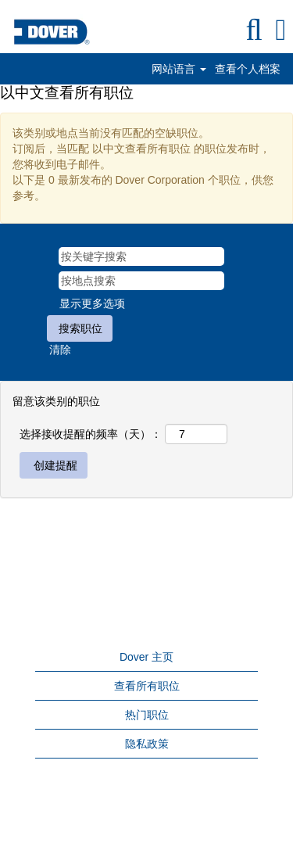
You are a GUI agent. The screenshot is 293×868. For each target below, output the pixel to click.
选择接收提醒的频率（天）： (91, 434)
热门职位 (147, 715)
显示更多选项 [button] (92, 303)
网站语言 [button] (179, 69)
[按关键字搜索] (141, 256)
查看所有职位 (147, 686)
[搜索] (254, 30)
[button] (281, 30)
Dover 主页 (146, 657)
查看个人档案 (248, 69)
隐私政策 (147, 744)
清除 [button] (60, 350)
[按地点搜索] (141, 281)
